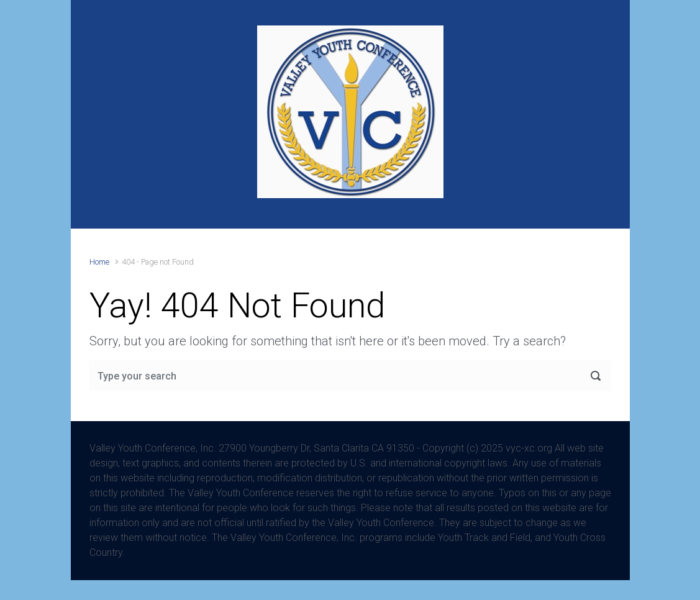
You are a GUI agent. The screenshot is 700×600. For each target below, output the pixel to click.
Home (99, 262)
